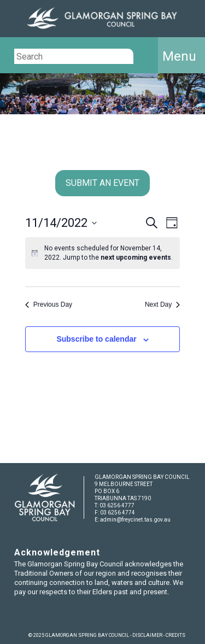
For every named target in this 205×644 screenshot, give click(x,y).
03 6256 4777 (117, 505)
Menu (179, 56)
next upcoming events (136, 257)
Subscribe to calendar (96, 339)
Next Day (162, 305)
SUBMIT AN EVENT (102, 183)
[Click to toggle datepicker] (61, 223)
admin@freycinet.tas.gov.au (135, 520)
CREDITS (175, 635)
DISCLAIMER (147, 635)
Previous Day (49, 305)
